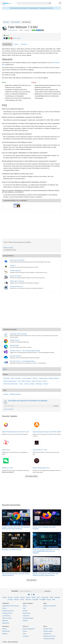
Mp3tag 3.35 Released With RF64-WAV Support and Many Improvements (46, 575)
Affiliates (5, 634)
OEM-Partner (6, 631)
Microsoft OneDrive (16, 356)
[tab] (7, 44)
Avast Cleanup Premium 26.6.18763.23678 (47, 432)
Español (16, 597)
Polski (51, 597)
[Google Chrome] (6, 341)
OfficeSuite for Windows (17, 281)
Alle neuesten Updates (32, 476)
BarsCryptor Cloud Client (17, 260)
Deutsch (10, 597)
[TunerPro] (6, 266)
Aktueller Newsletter (9, 409)
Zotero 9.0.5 (6, 450)
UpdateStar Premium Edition (18, 334)
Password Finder (7, 613)
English (5, 597)
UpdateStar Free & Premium (11, 606)
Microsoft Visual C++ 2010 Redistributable (22, 361)
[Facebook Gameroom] (6, 287)
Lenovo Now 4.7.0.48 (40, 450)
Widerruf (25, 621)
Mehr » (5, 369)
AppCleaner (6, 623)
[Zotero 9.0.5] (6, 443)
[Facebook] (5, 38)
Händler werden (48, 631)
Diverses (46, 384)
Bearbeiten (24, 44)
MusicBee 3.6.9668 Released (12, 550)
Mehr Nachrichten (32, 580)
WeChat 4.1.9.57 (8, 468)
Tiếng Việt (28, 599)
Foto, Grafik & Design (24, 381)
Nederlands (45, 597)
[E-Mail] (12, 38)
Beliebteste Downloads (10, 329)
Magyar (49, 599)
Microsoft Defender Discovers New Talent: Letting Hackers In (16, 575)
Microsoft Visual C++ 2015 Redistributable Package (25, 351)
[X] (7, 38)
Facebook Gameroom (16, 286)
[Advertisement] (31, 225)
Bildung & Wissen (54, 378)
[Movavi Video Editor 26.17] (37, 461)
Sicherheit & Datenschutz (11, 384)
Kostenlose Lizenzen (49, 636)
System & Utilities (29, 384)
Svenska (16, 599)
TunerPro (13, 265)
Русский (10, 599)
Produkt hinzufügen (49, 639)
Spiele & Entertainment (10, 381)
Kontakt (25, 611)
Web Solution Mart (13, 30)
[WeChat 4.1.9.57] (6, 461)
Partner (4, 629)
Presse (25, 631)
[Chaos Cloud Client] (6, 277)
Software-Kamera (15, 394)
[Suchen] (50, 3)
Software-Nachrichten (50, 606)
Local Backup (6, 616)
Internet (45, 381)
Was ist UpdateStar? (29, 629)
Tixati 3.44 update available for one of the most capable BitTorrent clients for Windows (46, 551)
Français (22, 597)
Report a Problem (17, 38)
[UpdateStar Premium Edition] (6, 335)
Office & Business (16, 378)
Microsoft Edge (14, 345)
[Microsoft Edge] (6, 346)
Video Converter (7, 618)
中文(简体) (35, 599)
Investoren (26, 636)
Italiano (28, 597)
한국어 (38, 597)
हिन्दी (54, 599)
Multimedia (6, 378)
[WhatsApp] (9, 38)
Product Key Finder (8, 611)
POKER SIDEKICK (16, 271)
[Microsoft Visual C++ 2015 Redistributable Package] (6, 352)
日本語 (33, 597)
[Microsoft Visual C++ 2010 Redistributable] (6, 362)
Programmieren (43, 378)
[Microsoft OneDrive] (6, 357)
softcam (6, 394)
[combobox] (32, 3)
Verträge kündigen (28, 618)
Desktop (35, 378)
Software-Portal (48, 629)
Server (21, 384)
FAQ (24, 608)
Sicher (6, 36)
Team (24, 634)
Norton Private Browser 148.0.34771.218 (15, 432)
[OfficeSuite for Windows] (6, 282)
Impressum (26, 616)
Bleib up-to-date (8, 248)
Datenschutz (26, 613)
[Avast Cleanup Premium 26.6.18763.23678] (37, 425)
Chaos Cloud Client (16, 276)
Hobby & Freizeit (37, 381)
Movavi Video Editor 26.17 (41, 468)
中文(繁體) (43, 599)
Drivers (4, 608)
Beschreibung (7, 44)
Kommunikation (27, 378)
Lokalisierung (47, 634)
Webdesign (39, 384)
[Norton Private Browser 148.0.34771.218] (6, 425)
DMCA (25, 606)
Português (57, 597)
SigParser (5, 621)
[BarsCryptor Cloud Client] (6, 261)
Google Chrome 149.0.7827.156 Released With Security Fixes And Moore (16, 528)
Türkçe (22, 599)
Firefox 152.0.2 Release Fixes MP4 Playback (44, 528)
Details (16, 44)
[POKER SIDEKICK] (6, 272)
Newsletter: (15, 591)
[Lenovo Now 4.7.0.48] (37, 443)
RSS (45, 608)
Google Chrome (15, 340)
